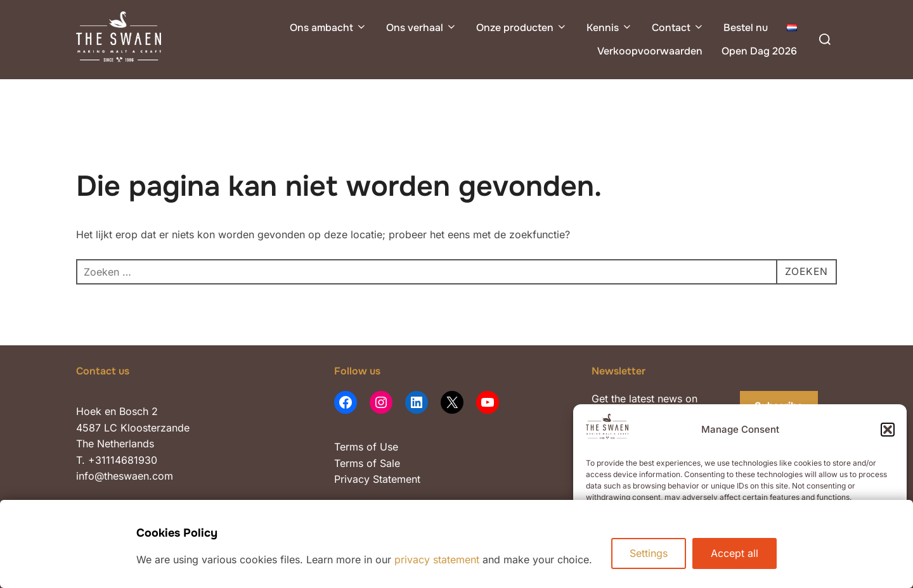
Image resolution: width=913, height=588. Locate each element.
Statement (397, 479)
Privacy (353, 479)
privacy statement (437, 559)
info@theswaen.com (125, 476)
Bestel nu (746, 28)
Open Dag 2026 (759, 51)
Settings (649, 553)
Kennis (610, 28)
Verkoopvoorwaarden (650, 51)
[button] (888, 430)
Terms (349, 447)
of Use (381, 447)
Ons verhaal (422, 28)
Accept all (735, 553)
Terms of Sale (367, 463)
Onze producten (522, 28)
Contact (678, 28)
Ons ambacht (328, 28)
